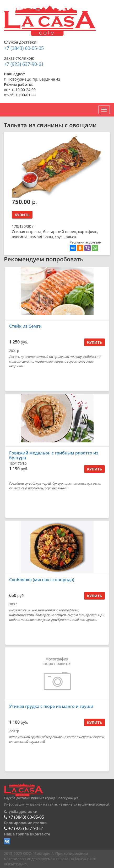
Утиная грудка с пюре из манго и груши (51, 706)
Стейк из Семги (25, 326)
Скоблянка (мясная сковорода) (42, 580)
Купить (22, 215)
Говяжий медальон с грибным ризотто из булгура (54, 455)
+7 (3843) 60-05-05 (24, 48)
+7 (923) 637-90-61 (24, 64)
